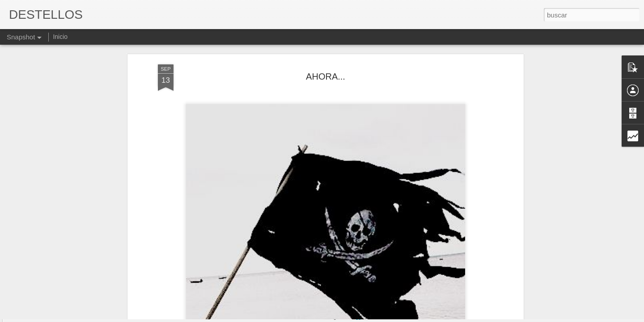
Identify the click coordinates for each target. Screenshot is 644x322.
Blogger (357, 317)
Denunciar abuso (387, 317)
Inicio (60, 37)
